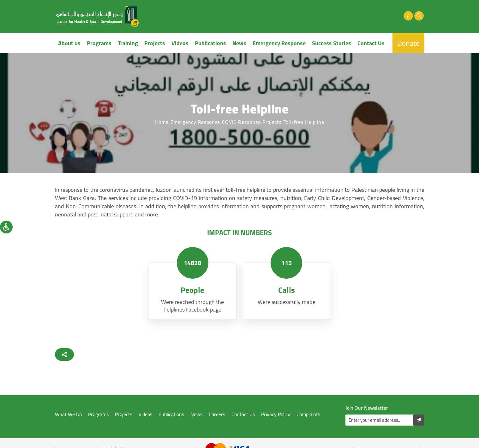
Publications (210, 43)
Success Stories (332, 43)
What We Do (68, 414)
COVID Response (241, 122)
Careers (217, 414)
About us (69, 43)
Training (128, 43)
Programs (99, 43)
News (239, 43)
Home (162, 122)
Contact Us (371, 43)
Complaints (308, 414)
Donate (408, 43)
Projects (155, 43)
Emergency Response (279, 43)
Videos (180, 43)
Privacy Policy (276, 414)
